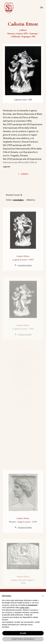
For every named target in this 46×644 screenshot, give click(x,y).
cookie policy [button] (24, 608)
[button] (43, 596)
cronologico (18, 200)
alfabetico (31, 200)
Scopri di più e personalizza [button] (23, 639)
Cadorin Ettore (23, 262)
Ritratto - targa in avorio (20, 528)
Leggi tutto (7, 167)
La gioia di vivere (21, 100)
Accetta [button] (23, 633)
